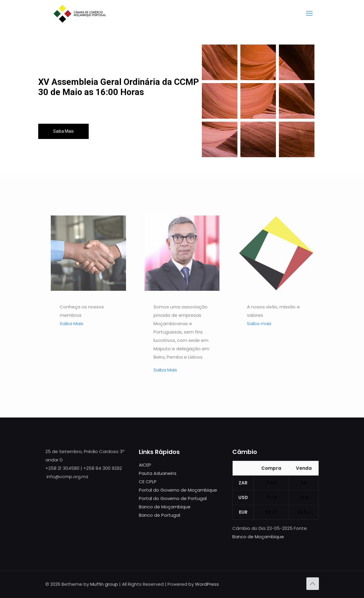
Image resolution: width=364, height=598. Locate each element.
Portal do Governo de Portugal (173, 498)
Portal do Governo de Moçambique (178, 490)
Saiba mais (259, 324)
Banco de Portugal (159, 515)
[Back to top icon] (313, 584)
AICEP (145, 465)
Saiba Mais (63, 131)
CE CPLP (148, 482)
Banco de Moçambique (165, 507)
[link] (88, 253)
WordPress (207, 584)
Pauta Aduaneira (158, 473)
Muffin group (104, 584)
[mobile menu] (309, 13)
